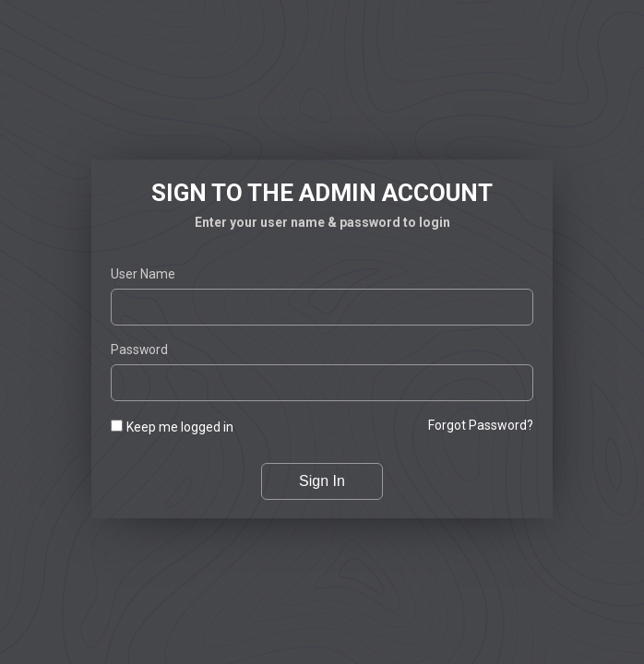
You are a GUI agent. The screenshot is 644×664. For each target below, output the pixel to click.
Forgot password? (481, 425)
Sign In (322, 481)
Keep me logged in (180, 427)
